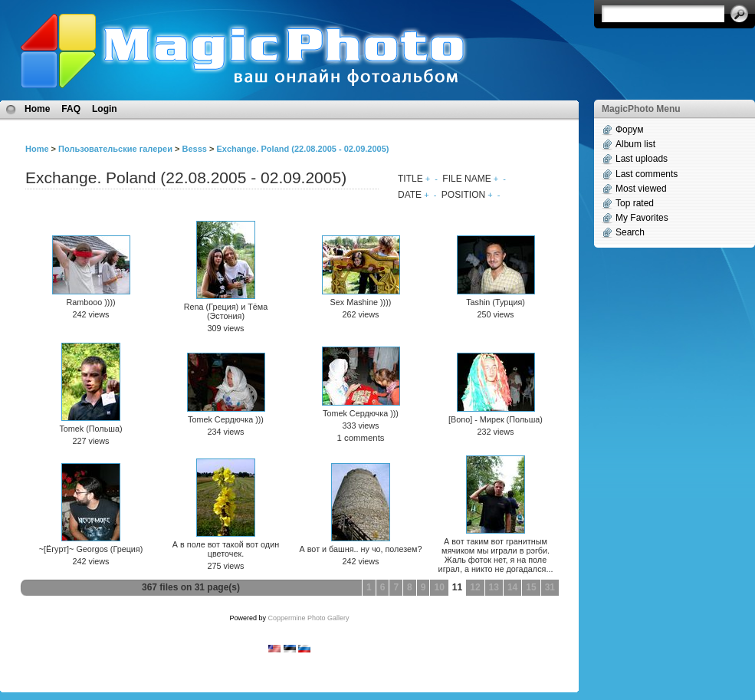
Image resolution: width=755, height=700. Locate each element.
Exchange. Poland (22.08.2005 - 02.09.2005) (302, 149)
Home (37, 109)
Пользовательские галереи (115, 149)
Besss (194, 149)
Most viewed (641, 189)
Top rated (635, 203)
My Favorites (642, 218)
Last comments (647, 174)
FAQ (71, 109)
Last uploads (642, 159)
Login (105, 109)
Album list (635, 144)
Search (630, 232)
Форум (629, 130)
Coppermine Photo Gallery (308, 618)
